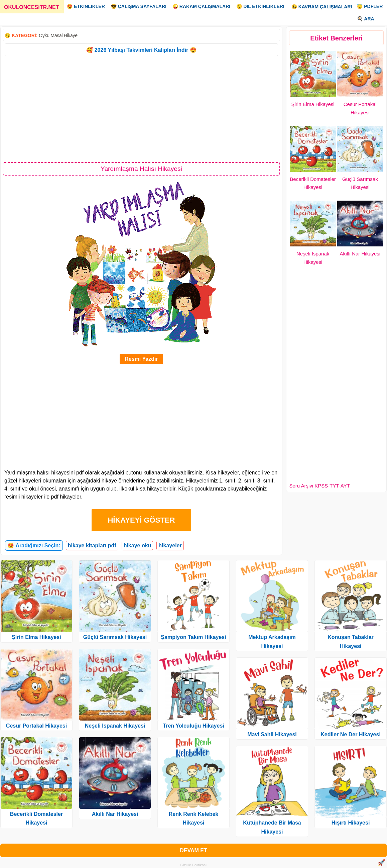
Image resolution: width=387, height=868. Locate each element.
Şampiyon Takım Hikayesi (193, 637)
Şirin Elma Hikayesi (313, 104)
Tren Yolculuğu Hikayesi (193, 726)
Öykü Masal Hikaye (58, 35)
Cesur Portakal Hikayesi (36, 726)
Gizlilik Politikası (194, 865)
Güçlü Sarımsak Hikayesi (115, 637)
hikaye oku (138, 546)
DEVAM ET (193, 850)
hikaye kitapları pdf (92, 546)
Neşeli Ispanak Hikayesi (115, 726)
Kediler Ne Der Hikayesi (351, 734)
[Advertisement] (141, 109)
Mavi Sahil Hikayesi (272, 734)
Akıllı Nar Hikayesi (360, 254)
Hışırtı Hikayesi (351, 823)
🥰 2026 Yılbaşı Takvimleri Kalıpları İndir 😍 (141, 50)
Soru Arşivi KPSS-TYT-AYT (319, 486)
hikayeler (170, 546)
